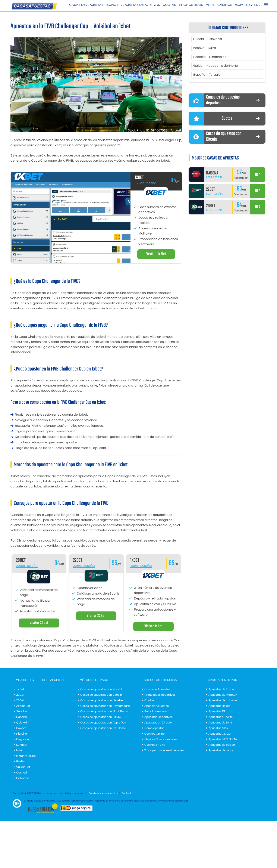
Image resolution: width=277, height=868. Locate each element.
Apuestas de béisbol (222, 745)
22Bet (20, 695)
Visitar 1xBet (156, 254)
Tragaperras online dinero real (164, 750)
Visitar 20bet (39, 623)
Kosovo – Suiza (205, 48)
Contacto (127, 793)
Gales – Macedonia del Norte (216, 66)
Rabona (21, 717)
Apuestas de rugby (221, 750)
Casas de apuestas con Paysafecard (105, 706)
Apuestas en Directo (158, 723)
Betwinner (23, 778)
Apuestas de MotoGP (223, 695)
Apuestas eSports (221, 717)
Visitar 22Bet (96, 616)
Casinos (225, 5)
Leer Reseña (214, 178)
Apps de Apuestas (157, 706)
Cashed (21, 773)
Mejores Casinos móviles (161, 739)
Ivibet (20, 750)
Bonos (112, 5)
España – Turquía (207, 75)
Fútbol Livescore (155, 712)
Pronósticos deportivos (160, 695)
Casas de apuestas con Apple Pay (103, 723)
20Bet (20, 700)
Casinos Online (155, 734)
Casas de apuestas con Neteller (102, 700)
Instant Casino (26, 756)
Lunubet (22, 745)
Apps (210, 5)
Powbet (21, 728)
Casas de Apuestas (86, 5)
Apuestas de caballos (223, 700)
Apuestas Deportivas (141, 5)
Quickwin (22, 723)
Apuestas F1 (217, 712)
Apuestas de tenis (221, 723)
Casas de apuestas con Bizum (100, 717)
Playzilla (22, 734)
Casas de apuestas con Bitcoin (101, 695)
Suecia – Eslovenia (208, 39)
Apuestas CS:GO (220, 734)
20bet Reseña (27, 566)
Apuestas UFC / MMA (223, 739)
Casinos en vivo (155, 745)
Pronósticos (191, 5)
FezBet (21, 762)
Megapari (23, 739)
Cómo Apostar (154, 728)
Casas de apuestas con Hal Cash (103, 728)
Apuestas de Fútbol (221, 689)
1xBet (20, 689)
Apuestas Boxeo (219, 706)
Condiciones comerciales (103, 793)
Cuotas (169, 5)
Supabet (22, 712)
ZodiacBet (23, 706)
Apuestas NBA (218, 728)
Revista (253, 5)
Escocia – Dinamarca (210, 57)
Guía (239, 5)
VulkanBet (23, 767)
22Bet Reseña (84, 566)
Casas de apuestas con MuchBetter (104, 712)
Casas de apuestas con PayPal (101, 689)
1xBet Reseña (146, 183)
